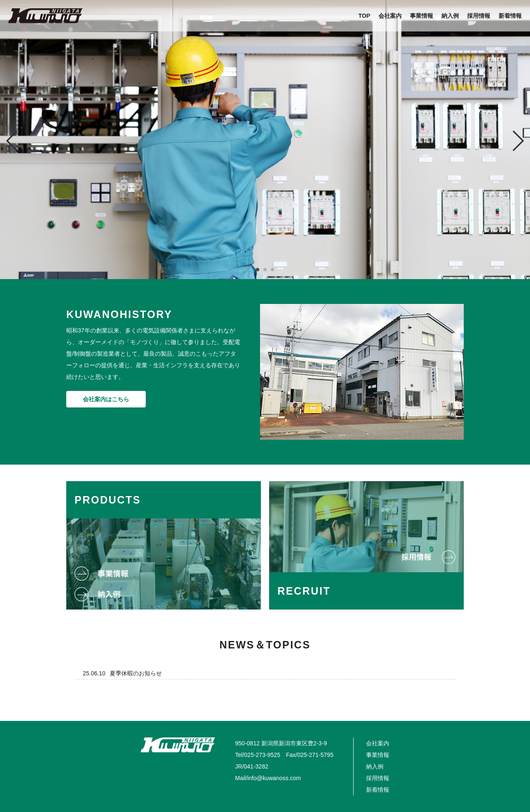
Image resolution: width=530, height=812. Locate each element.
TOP (364, 16)
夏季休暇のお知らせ (136, 673)
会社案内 (390, 16)
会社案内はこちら (106, 399)
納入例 (450, 16)
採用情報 (479, 16)
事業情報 (422, 16)
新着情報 (510, 16)
